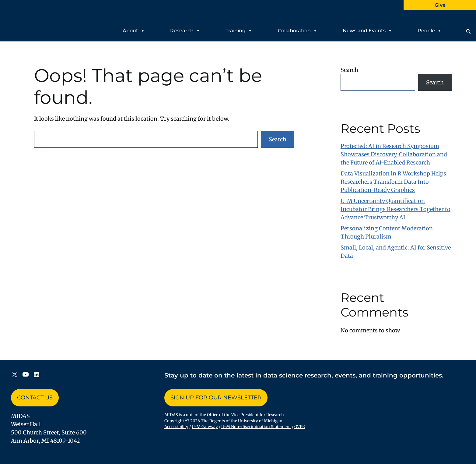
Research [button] (185, 29)
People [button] (430, 29)
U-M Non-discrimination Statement (256, 427)
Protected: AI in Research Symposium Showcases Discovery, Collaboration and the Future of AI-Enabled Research (394, 154)
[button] (468, 31)
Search (278, 139)
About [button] (134, 29)
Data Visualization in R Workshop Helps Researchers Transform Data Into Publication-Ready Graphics (393, 182)
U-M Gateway (205, 427)
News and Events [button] (367, 29)
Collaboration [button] (298, 29)
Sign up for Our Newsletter (216, 398)
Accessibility (176, 427)
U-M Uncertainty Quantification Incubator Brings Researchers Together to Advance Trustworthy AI (395, 209)
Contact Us (35, 398)
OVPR (300, 427)
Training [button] (239, 29)
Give (440, 5)
